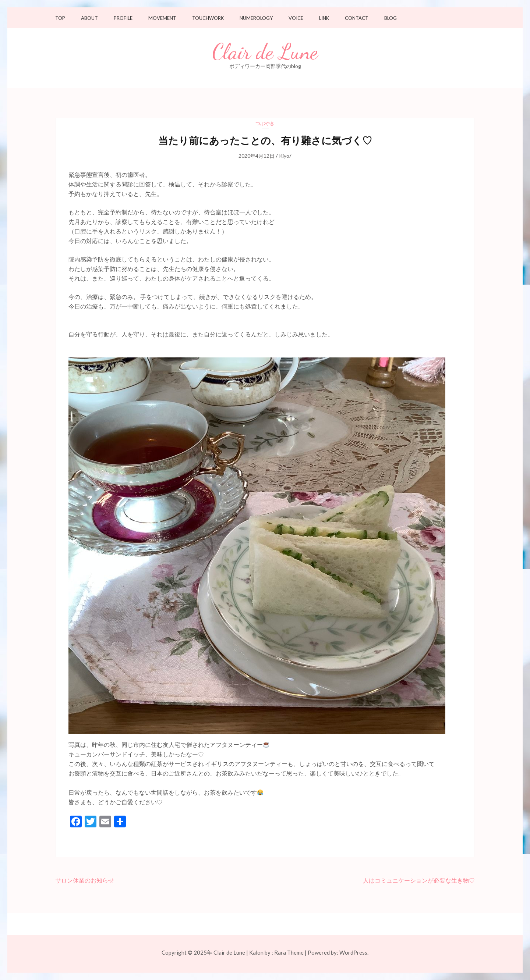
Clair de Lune (265, 52)
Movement (162, 18)
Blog (391, 18)
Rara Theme (289, 952)
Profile (123, 18)
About (89, 18)
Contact (357, 18)
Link (324, 18)
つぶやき (265, 123)
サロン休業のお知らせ (85, 880)
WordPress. (354, 952)
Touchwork (208, 18)
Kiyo (284, 156)
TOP (60, 18)
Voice (296, 18)
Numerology (256, 18)
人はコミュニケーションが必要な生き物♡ (419, 880)
